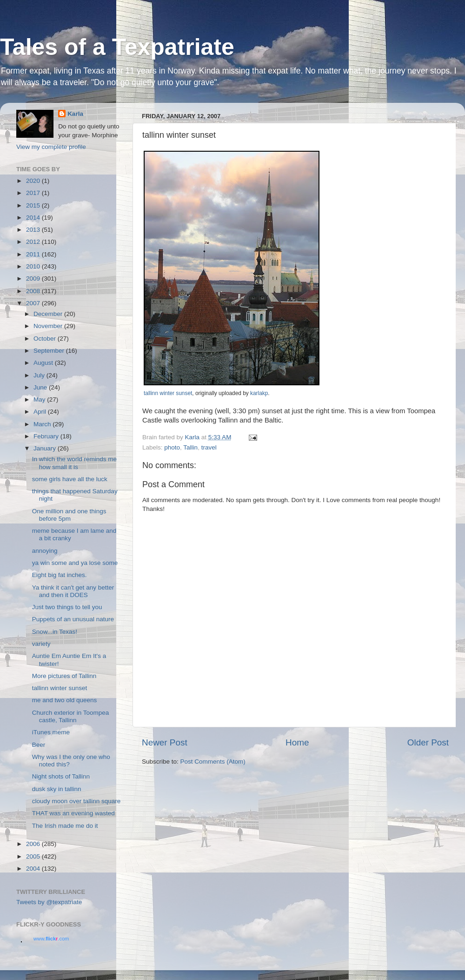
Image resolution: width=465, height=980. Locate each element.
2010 (34, 266)
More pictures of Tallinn (64, 676)
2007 (34, 303)
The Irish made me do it (65, 826)
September (50, 351)
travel (209, 447)
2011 (34, 254)
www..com (51, 939)
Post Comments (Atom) (213, 762)
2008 (34, 291)
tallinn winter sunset (168, 393)
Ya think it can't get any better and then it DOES (73, 591)
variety (41, 644)
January (46, 448)
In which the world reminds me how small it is (74, 463)
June (41, 387)
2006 (34, 844)
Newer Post (165, 742)
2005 (34, 856)
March (43, 424)
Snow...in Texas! (55, 632)
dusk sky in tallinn (57, 789)
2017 (34, 193)
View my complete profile (51, 147)
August (44, 363)
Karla (75, 114)
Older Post (428, 742)
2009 (34, 279)
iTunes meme (51, 732)
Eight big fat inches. (60, 575)
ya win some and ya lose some (75, 563)
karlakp (259, 393)
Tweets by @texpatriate (49, 902)
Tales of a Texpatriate (117, 47)
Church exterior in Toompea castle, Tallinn (71, 716)
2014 (34, 218)
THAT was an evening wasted (73, 813)
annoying (45, 551)
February (47, 436)
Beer (39, 745)
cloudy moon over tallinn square (76, 801)
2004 (34, 869)
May (40, 399)
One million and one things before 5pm (69, 515)
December (49, 314)
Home (297, 742)
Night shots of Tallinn (61, 776)
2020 (34, 181)
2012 (34, 242)
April (41, 412)
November (49, 326)
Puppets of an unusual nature (73, 619)
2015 (34, 205)
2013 (34, 230)
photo (172, 447)
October (46, 339)
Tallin (190, 447)
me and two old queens (65, 700)
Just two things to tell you (67, 607)
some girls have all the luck (70, 479)
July (40, 375)
